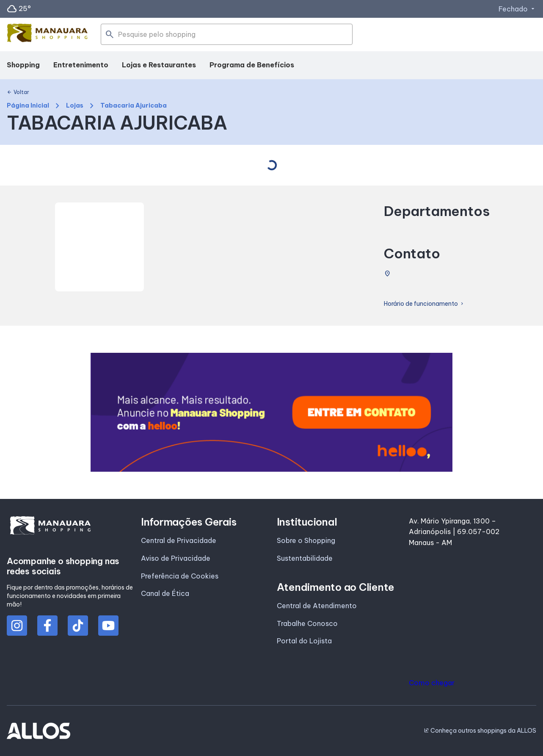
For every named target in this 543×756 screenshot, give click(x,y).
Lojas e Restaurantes (159, 65)
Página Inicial (28, 106)
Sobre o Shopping (306, 540)
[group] (271, 412)
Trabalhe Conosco (307, 623)
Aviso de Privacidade (176, 558)
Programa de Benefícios (252, 65)
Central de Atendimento (317, 606)
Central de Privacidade (179, 540)
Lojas (75, 106)
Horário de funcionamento (424, 304)
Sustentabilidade (305, 558)
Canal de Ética (165, 593)
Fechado (517, 9)
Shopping (23, 65)
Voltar (18, 92)
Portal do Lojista (304, 641)
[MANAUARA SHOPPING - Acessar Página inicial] (47, 35)
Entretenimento (81, 65)
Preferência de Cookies (180, 576)
